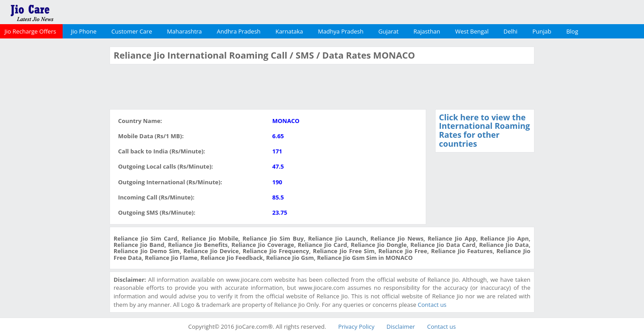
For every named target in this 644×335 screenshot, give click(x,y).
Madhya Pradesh (341, 31)
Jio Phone (84, 31)
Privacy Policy (356, 327)
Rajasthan (427, 31)
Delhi (511, 31)
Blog (572, 31)
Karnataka (289, 31)
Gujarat (388, 31)
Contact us (432, 305)
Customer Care (132, 31)
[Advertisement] (54, 181)
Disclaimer (401, 327)
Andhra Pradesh (239, 31)
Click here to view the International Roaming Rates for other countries (485, 130)
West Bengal (472, 31)
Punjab (542, 31)
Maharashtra (184, 31)
